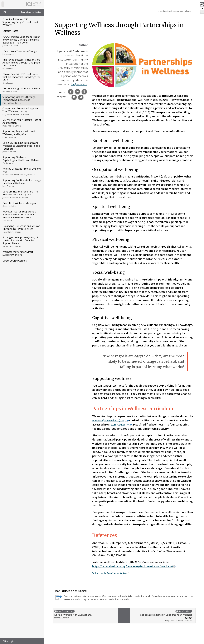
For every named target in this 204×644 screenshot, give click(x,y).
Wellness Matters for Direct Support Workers (18, 253)
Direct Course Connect (15, 261)
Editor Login (8, 641)
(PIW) (112, 420)
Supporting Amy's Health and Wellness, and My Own (22, 134)
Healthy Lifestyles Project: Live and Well (22, 171)
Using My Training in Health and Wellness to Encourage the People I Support (22, 147)
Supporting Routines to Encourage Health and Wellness (22, 183)
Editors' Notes (10, 31)
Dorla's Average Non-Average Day (22, 90)
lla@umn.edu (79, 88)
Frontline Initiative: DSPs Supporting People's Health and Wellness (20, 22)
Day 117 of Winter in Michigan (22, 204)
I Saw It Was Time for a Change (22, 52)
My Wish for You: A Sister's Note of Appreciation (22, 123)
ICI (4, 12)
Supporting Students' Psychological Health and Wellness (22, 160)
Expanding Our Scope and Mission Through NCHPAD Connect (22, 229)
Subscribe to (113, 573)
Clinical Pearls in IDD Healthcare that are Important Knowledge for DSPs (22, 78)
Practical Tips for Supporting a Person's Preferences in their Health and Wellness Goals (22, 216)
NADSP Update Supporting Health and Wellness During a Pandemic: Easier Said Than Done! (22, 41)
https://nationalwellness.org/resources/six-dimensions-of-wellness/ (139, 566)
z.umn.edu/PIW (123, 425)
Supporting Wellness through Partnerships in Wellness (22, 100)
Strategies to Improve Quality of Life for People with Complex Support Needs (22, 242)
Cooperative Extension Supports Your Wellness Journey (22, 111)
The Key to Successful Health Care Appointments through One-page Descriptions (22, 64)
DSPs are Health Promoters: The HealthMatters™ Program (22, 194)
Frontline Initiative (31, 12)
